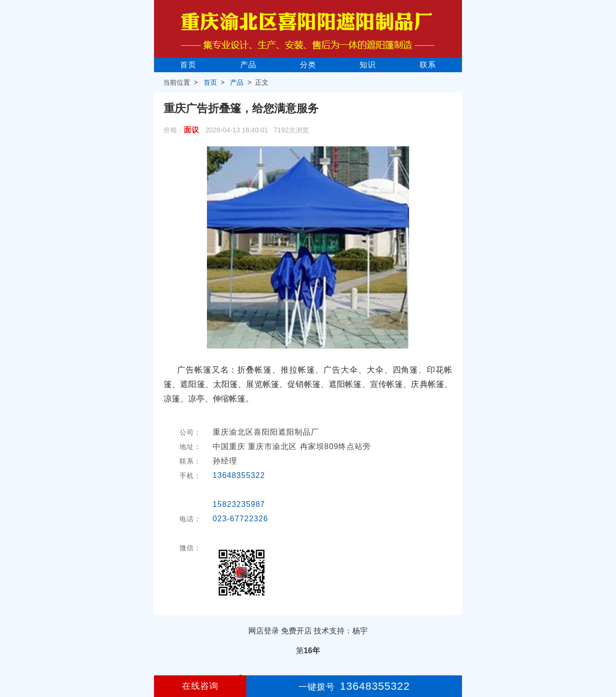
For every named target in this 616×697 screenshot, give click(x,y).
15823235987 (239, 504)
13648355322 (239, 475)
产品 (248, 65)
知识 (368, 65)
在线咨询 (200, 686)
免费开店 (296, 631)
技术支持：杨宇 (341, 631)
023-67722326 (240, 519)
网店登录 (264, 631)
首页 (188, 65)
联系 (428, 65)
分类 (308, 65)
